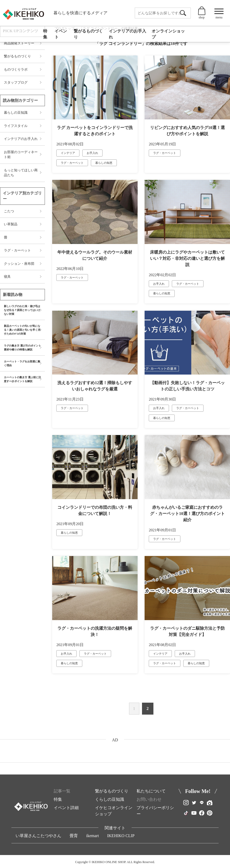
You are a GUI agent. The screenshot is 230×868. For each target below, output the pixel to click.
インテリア (68, 153)
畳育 (74, 836)
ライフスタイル (16, 126)
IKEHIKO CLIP (121, 836)
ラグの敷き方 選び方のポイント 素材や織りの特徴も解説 (22, 348)
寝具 (7, 277)
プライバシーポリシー (155, 811)
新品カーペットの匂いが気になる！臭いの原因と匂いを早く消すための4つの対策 (22, 330)
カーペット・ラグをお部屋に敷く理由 (22, 363)
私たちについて (151, 791)
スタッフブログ (16, 82)
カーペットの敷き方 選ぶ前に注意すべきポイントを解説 (22, 379)
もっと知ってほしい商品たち (21, 173)
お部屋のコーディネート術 (21, 155)
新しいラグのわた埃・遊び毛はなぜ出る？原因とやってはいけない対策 (22, 310)
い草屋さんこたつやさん (38, 836)
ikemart (93, 836)
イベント (61, 34)
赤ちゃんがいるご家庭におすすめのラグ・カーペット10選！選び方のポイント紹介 (187, 514)
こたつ (9, 211)
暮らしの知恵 (104, 163)
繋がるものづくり (88, 34)
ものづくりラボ (16, 69)
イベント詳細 (66, 808)
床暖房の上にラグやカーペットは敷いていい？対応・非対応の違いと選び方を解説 (187, 258)
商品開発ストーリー (19, 43)
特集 (45, 34)
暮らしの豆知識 (16, 113)
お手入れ (92, 153)
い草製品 (11, 224)
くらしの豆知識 (110, 799)
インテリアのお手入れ (127, 34)
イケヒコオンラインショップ (114, 811)
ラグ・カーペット (72, 163)
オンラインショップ (168, 34)
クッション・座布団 (19, 264)
